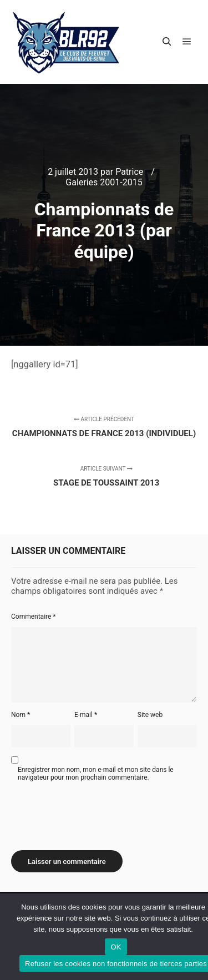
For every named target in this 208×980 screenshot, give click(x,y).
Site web (150, 715)
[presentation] (95, 812)
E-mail (86, 715)
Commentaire (34, 617)
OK (116, 947)
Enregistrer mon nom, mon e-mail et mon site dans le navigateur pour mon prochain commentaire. (96, 774)
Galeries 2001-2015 (104, 182)
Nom (21, 715)
